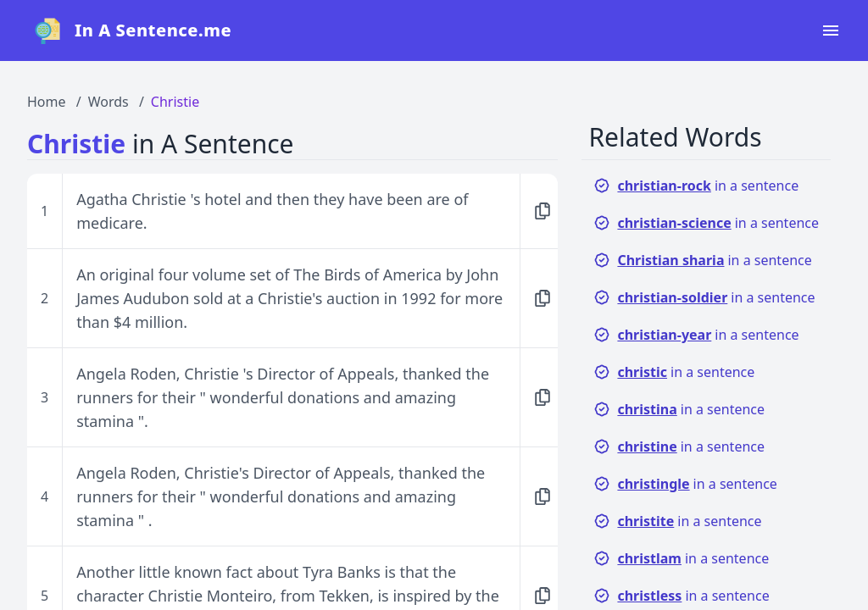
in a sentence (696, 186)
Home (47, 102)
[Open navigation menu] (831, 30)
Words (108, 102)
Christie (175, 102)
